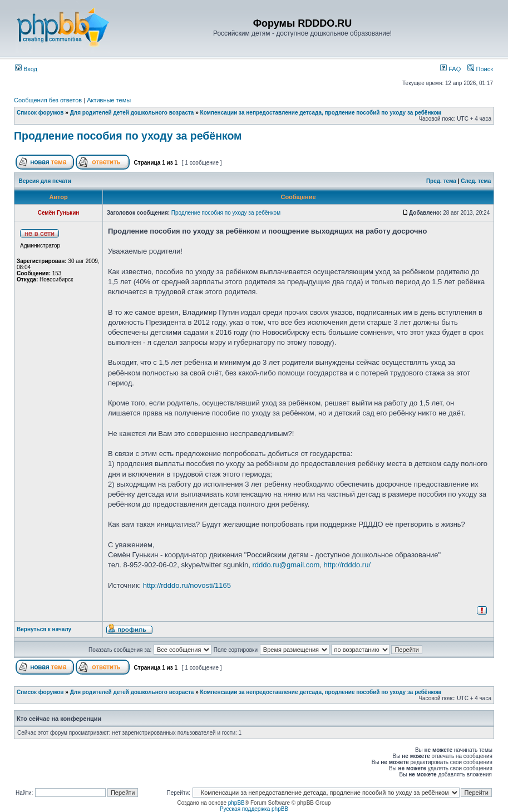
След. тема (476, 181)
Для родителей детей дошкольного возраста (132, 113)
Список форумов (40, 113)
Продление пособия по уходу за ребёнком (128, 136)
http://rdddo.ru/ (347, 565)
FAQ (450, 69)
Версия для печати (45, 181)
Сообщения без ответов (48, 100)
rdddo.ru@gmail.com (286, 565)
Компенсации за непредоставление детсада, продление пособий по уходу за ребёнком (321, 113)
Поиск (480, 69)
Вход (26, 69)
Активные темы (109, 100)
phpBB (236, 803)
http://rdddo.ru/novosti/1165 (187, 585)
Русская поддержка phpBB (254, 809)
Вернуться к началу (44, 629)
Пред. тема (441, 181)
